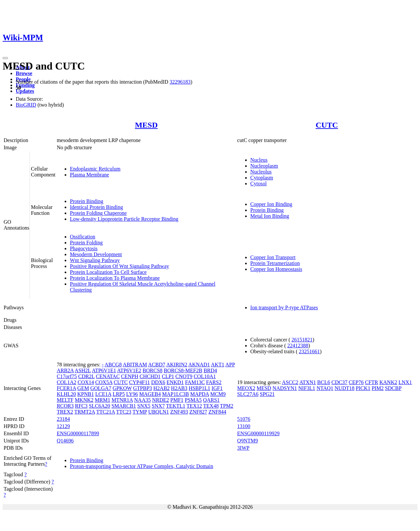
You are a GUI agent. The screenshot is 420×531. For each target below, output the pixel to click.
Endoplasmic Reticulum (95, 169)
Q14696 (65, 441)
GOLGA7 (101, 388)
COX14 (86, 382)
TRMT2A (84, 412)
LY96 (132, 394)
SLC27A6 (248, 394)
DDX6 (158, 382)
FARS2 (214, 382)
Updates (25, 91)
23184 (63, 419)
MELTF (65, 400)
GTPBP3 (143, 388)
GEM (83, 388)
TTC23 (124, 412)
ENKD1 (175, 382)
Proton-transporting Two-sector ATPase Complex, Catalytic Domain (142, 466)
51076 (244, 419)
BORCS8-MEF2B (183, 370)
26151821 (302, 340)
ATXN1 (308, 382)
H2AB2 (161, 388)
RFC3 (81, 406)
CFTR (371, 382)
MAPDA (200, 394)
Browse (24, 73)
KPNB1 (86, 394)
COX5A (104, 382)
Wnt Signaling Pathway (95, 260)
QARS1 (211, 400)
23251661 (309, 351)
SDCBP (393, 388)
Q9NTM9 (248, 441)
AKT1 (218, 365)
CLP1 (168, 376)
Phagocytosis (84, 248)
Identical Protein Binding (96, 207)
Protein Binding (87, 201)
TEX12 (194, 406)
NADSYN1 (285, 388)
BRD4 (210, 370)
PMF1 (177, 400)
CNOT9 (184, 376)
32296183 (180, 82)
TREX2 (65, 412)
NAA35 (143, 400)
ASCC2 (290, 382)
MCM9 (218, 394)
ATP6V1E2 (129, 370)
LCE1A (103, 394)
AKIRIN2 (177, 365)
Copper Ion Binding (271, 204)
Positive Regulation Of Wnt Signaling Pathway (119, 266)
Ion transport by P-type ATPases (284, 307)
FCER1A (66, 388)
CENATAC (108, 376)
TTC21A (105, 412)
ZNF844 (217, 412)
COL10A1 (205, 376)
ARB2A (65, 370)
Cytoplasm (262, 178)
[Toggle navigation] (5, 58)
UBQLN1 (159, 412)
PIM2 (378, 388)
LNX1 (405, 382)
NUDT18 (345, 388)
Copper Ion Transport (273, 257)
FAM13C (195, 382)
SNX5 (144, 406)
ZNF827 (198, 412)
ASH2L (83, 370)
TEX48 (211, 406)
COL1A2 (67, 382)
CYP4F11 (139, 382)
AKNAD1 (199, 365)
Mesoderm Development (96, 254)
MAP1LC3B (176, 394)
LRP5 (119, 394)
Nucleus (259, 160)
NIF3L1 (307, 388)
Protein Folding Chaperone (98, 213)
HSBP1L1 (199, 388)
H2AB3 (179, 388)
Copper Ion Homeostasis (276, 269)
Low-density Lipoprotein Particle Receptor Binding (124, 219)
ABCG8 (113, 365)
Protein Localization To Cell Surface (108, 272)
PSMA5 (193, 400)
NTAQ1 (325, 388)
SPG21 (267, 394)
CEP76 (356, 382)
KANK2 (388, 382)
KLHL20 (66, 394)
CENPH (130, 376)
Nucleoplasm (264, 166)
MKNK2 (84, 400)
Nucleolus (261, 172)
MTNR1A (122, 400)
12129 (63, 426)
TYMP (140, 412)
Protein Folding (86, 243)
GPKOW (122, 388)
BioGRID (26, 105)
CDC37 (339, 382)
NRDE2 (160, 400)
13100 (244, 426)
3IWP (243, 448)
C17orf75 (67, 376)
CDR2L (86, 376)
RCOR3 (65, 406)
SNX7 (158, 406)
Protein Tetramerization (275, 263)
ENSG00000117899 (78, 433)
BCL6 (324, 382)
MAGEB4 (150, 394)
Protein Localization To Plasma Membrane (115, 278)
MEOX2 (246, 388)
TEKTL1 (176, 406)
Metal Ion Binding (270, 216)
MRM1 (103, 400)
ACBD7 (157, 365)
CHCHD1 (150, 376)
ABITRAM (135, 365)
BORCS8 (153, 370)
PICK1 (363, 388)
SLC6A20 (100, 406)
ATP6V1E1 (104, 370)
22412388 (298, 346)
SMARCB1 (124, 406)
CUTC (327, 125)
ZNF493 (179, 412)
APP (230, 365)
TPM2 (227, 406)
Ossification (83, 237)
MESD (146, 125)
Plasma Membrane (90, 175)
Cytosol (259, 184)
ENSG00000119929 (258, 433)
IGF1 (217, 388)
